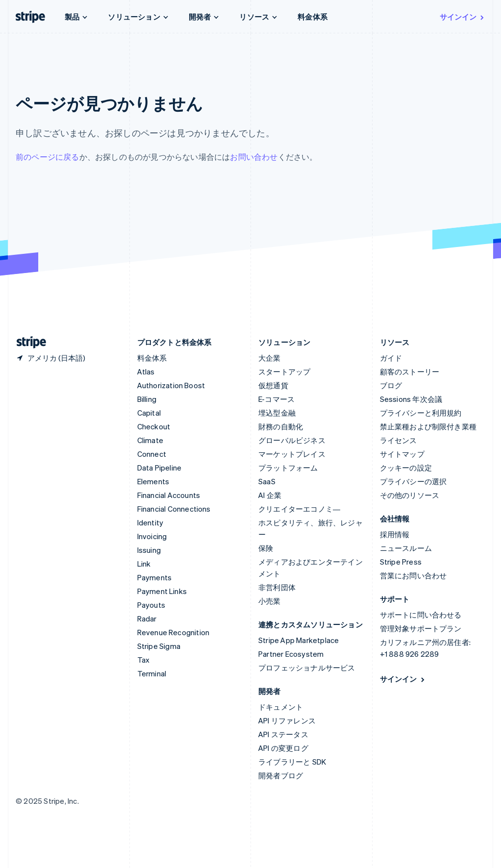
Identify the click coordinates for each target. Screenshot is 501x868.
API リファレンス (287, 720)
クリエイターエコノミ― (299, 509)
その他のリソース (410, 495)
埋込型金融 (277, 413)
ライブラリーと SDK (292, 762)
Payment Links (162, 591)
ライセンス (399, 440)
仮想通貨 (273, 385)
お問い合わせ (254, 157)
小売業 (270, 601)
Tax (144, 660)
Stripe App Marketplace (299, 640)
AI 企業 (270, 495)
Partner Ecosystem (291, 654)
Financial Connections (174, 509)
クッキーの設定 (406, 468)
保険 (266, 548)
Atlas (146, 372)
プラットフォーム (288, 468)
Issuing (149, 550)
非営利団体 (277, 587)
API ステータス (283, 734)
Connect (152, 454)
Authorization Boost (171, 385)
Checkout (154, 426)
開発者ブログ (281, 775)
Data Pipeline (160, 468)
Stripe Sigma (159, 646)
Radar (147, 619)
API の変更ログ (283, 748)
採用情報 (395, 534)
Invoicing (152, 536)
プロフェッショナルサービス (307, 668)
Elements (153, 481)
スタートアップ (284, 372)
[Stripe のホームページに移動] (27, 342)
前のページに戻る (48, 157)
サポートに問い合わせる (421, 615)
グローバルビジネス (292, 440)
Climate (150, 440)
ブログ (391, 385)
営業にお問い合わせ (413, 575)
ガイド (391, 358)
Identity (150, 522)
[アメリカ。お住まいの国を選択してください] (50, 358)
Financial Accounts (169, 495)
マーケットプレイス (292, 454)
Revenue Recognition (174, 632)
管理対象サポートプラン (421, 628)
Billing (147, 399)
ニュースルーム (406, 548)
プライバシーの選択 (413, 481)
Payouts (151, 605)
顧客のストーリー (410, 372)
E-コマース (276, 399)
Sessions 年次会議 (411, 399)
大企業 (270, 358)
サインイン (463, 17)
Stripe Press (401, 562)
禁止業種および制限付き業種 (428, 426)
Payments (155, 577)
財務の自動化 (281, 426)
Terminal (152, 673)
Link (144, 564)
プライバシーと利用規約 (421, 413)
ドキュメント (281, 707)
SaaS (267, 481)
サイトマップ (402, 454)
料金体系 (313, 17)
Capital (149, 413)
